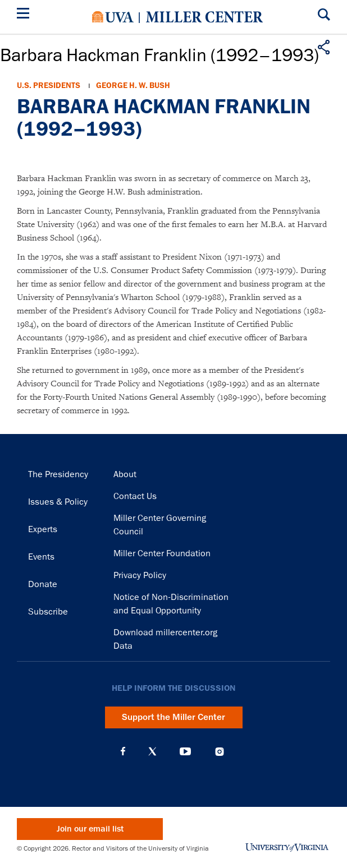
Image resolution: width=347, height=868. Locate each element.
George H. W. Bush (133, 86)
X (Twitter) (152, 751)
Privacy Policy (140, 575)
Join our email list (90, 829)
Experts (43, 529)
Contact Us (135, 496)
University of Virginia (113, 17)
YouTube (185, 751)
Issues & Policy (58, 502)
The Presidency (58, 474)
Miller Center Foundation (162, 553)
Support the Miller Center (174, 717)
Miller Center (204, 17)
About (125, 474)
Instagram (220, 752)
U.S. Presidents (49, 86)
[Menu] (25, 15)
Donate (43, 584)
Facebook (123, 751)
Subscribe (48, 612)
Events (41, 557)
